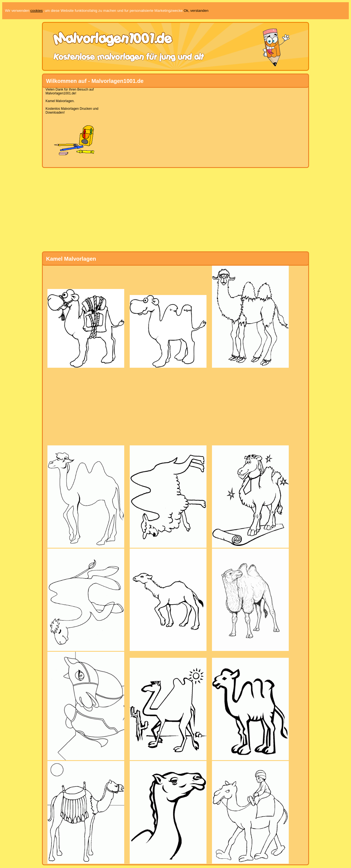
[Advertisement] (173, 126)
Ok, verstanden (196, 11)
